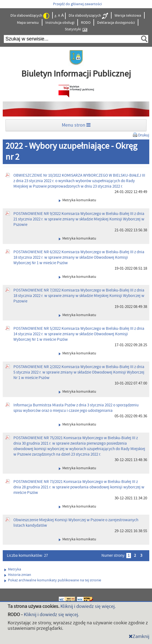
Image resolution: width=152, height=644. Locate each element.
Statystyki (76, 29)
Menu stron (76, 125)
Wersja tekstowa (128, 16)
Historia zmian (18, 575)
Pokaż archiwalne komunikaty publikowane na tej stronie (53, 580)
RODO (86, 23)
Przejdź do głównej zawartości (77, 4)
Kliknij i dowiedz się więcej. (88, 606)
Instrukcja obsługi (60, 23)
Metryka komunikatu (78, 200)
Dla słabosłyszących (88, 16)
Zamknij (139, 636)
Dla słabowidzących (30, 16)
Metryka (13, 569)
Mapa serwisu (28, 23)
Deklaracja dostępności (116, 23)
